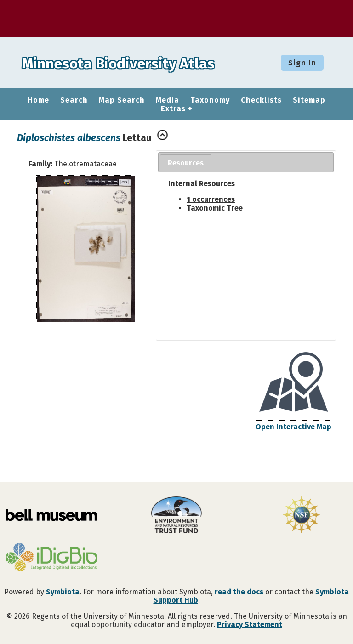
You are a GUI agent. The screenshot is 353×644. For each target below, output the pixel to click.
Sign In (302, 63)
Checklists (261, 100)
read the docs (239, 592)
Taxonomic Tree (215, 208)
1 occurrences (211, 199)
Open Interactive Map (293, 427)
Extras (173, 109)
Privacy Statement (250, 624)
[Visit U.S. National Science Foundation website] (302, 516)
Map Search (122, 100)
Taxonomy (210, 100)
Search (74, 100)
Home (38, 100)
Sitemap (309, 100)
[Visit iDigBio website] (51, 558)
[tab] (186, 163)
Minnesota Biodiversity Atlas (143, 63)
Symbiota (63, 592)
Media (168, 100)
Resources (186, 163)
